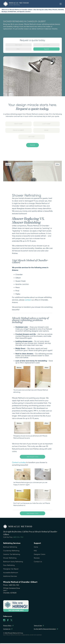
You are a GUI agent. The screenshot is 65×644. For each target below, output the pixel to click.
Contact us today (19, 462)
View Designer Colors (32, 457)
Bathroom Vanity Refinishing (13, 562)
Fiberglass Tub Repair (11, 569)
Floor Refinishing (9, 565)
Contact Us (38, 562)
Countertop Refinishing (11, 551)
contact (28, 300)
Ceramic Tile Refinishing (12, 554)
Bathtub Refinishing (10, 547)
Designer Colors (40, 554)
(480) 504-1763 (18, 537)
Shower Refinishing (10, 558)
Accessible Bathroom (11, 573)
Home (36, 547)
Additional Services (10, 576)
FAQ (35, 551)
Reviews (37, 558)
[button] (61, 4)
